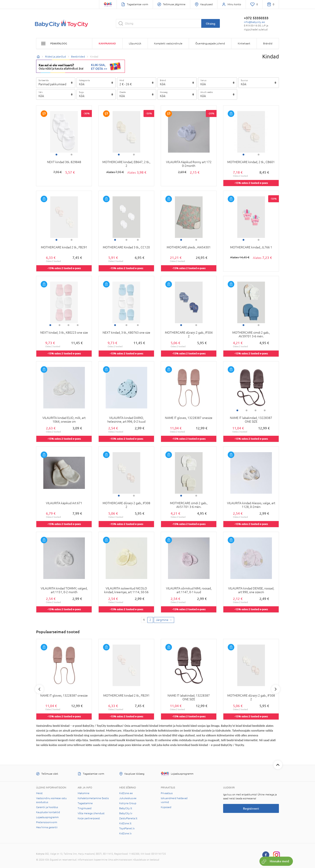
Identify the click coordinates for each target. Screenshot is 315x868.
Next (276, 689)
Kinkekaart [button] (244, 44)
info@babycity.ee (254, 22)
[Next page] (164, 620)
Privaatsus (167, 793)
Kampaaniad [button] (107, 43)
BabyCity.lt (126, 808)
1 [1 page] (144, 620)
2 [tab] (72, 155)
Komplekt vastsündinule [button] (168, 44)
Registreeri (251, 808)
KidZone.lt (125, 823)
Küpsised (166, 807)
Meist (39, 793)
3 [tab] (138, 240)
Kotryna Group (128, 803)
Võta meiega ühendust (91, 813)
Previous (39, 689)
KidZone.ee (126, 793)
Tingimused (85, 808)
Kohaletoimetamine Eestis (93, 798)
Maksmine (84, 793)
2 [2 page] (150, 620)
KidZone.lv (125, 833)
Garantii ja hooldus (47, 807)
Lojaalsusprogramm (47, 817)
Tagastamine (85, 803)
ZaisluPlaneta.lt (128, 818)
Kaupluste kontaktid (48, 812)
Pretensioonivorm (47, 822)
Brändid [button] (268, 44)
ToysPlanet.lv (127, 828)
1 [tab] (56, 155)
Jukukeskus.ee (128, 798)
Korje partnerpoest (89, 818)
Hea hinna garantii (47, 827)
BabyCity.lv (126, 813)
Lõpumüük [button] (135, 44)
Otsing (211, 24)
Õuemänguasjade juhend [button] (210, 44)
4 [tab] (78, 325)
